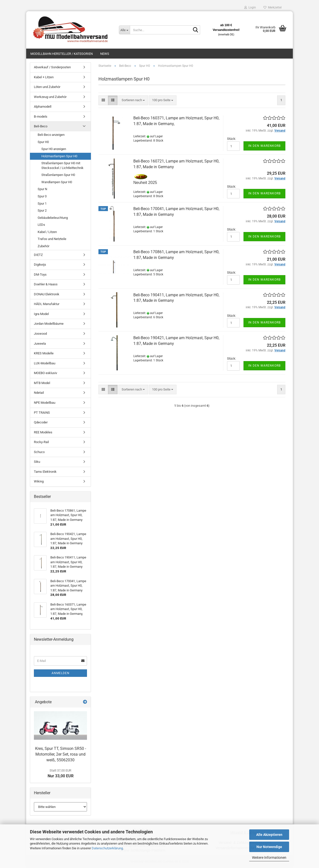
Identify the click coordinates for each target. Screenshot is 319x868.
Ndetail (39, 393)
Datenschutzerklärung (107, 848)
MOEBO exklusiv (45, 373)
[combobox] (133, 100)
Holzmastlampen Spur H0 (59, 156)
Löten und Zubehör (47, 87)
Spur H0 (43, 142)
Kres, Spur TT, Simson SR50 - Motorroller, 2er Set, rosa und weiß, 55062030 (61, 754)
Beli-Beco (41, 126)
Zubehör (43, 246)
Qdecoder (41, 422)
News (105, 54)
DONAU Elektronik (47, 294)
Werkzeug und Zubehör (50, 97)
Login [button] (250, 7)
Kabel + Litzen (44, 77)
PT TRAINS (42, 413)
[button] (103, 100)
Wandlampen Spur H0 (57, 182)
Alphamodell (43, 107)
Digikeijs (40, 265)
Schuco (39, 452)
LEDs (41, 225)
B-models (41, 117)
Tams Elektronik (45, 472)
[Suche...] (124, 30)
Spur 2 (42, 210)
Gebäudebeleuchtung (53, 218)
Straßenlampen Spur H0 (58, 175)
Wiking (39, 481)
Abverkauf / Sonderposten (52, 67)
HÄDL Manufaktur (47, 304)
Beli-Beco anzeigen (51, 135)
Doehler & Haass (46, 284)
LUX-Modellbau (45, 363)
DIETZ (38, 255)
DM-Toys (40, 275)
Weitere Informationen (269, 858)
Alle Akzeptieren (269, 835)
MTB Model (42, 383)
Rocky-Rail (41, 442)
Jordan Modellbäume (49, 324)
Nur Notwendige (269, 847)
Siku (37, 462)
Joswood (40, 334)
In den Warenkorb (264, 146)
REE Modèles (43, 432)
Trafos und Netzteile (52, 239)
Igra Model (41, 314)
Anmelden (61, 673)
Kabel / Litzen (47, 232)
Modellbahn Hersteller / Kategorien (62, 54)
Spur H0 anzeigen (54, 149)
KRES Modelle (44, 353)
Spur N (42, 189)
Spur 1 (42, 203)
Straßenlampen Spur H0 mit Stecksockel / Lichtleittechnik (62, 165)
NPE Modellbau (45, 403)
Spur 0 (42, 196)
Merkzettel (273, 7)
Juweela (40, 344)
